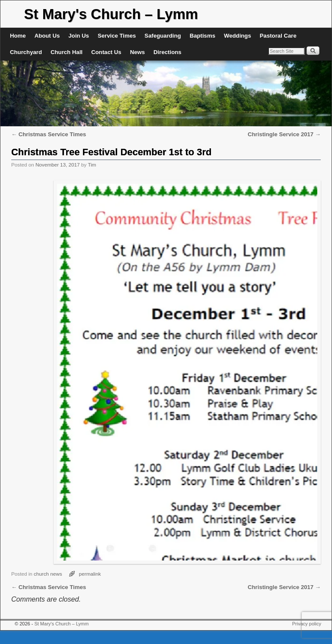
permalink (90, 574)
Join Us (79, 36)
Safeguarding (163, 36)
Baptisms (203, 36)
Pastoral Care (278, 36)
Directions (168, 52)
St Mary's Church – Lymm (111, 14)
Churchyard (26, 52)
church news (48, 574)
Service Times (117, 36)
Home (18, 36)
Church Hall (67, 52)
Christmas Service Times (49, 134)
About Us (47, 36)
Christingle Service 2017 (284, 134)
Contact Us (106, 52)
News (137, 52)
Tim (92, 165)
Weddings (238, 36)
